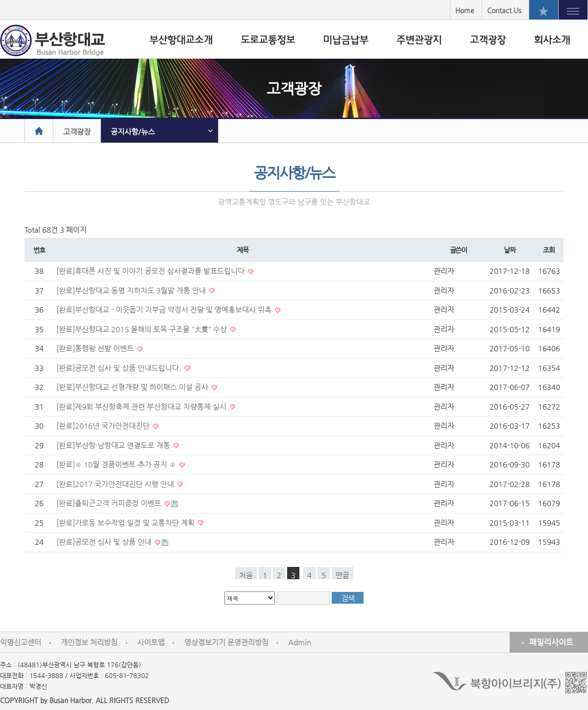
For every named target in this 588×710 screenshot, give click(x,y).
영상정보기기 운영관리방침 (226, 642)
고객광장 (77, 132)
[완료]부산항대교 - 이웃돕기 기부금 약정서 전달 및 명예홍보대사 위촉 (165, 309)
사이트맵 (151, 642)
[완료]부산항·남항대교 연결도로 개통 (114, 445)
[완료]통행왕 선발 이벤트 (96, 348)
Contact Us (504, 10)
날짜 (509, 250)
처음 (246, 575)
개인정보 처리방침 (89, 642)
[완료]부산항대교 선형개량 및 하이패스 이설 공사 (133, 387)
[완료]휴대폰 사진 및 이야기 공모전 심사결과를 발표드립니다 (151, 271)
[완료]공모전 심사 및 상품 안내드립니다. (120, 368)
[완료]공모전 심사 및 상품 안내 (105, 542)
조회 (549, 250)
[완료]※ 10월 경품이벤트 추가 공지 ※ (117, 464)
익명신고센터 (21, 642)
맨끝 (343, 575)
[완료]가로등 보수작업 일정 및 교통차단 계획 (126, 523)
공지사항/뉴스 (133, 132)
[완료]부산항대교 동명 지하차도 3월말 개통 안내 (132, 290)
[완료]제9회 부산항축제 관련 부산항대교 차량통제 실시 (142, 406)
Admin (300, 642)
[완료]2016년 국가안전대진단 (104, 426)
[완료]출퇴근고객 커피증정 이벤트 (110, 503)
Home (465, 10)
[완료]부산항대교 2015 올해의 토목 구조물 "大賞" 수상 (143, 329)
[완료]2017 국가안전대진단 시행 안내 (116, 484)
